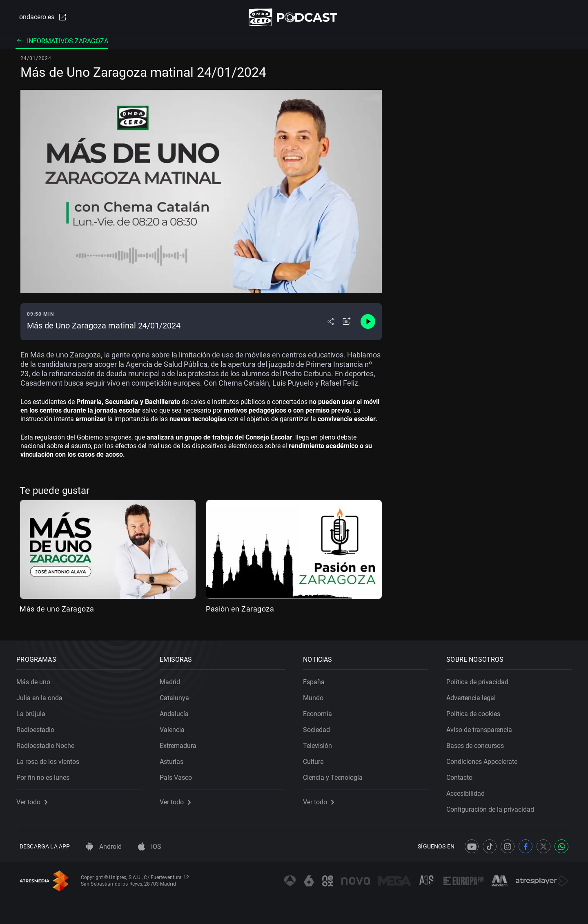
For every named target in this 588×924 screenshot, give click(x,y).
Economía (321, 711)
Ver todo (35, 799)
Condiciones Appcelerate (485, 759)
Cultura (317, 759)
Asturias (175, 759)
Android (104, 847)
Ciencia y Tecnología (336, 775)
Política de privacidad (481, 679)
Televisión (321, 743)
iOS (150, 847)
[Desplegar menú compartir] (331, 324)
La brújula (34, 711)
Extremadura (181, 743)
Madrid (173, 679)
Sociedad (320, 727)
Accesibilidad (469, 791)
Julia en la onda (43, 695)
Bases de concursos (478, 743)
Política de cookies (477, 711)
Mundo (316, 695)
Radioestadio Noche (49, 743)
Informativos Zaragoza (62, 43)
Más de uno (37, 679)
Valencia (175, 727)
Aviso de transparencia (482, 727)
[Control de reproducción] (368, 324)
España (317, 679)
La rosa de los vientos (51, 759)
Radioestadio (39, 727)
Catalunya (178, 695)
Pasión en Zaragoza (240, 610)
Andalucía (177, 711)
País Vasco (179, 775)
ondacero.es (39, 18)
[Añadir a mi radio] (347, 324)
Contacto (463, 775)
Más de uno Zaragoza (57, 610)
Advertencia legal (474, 695)
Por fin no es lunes (46, 775)
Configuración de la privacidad (493, 807)
